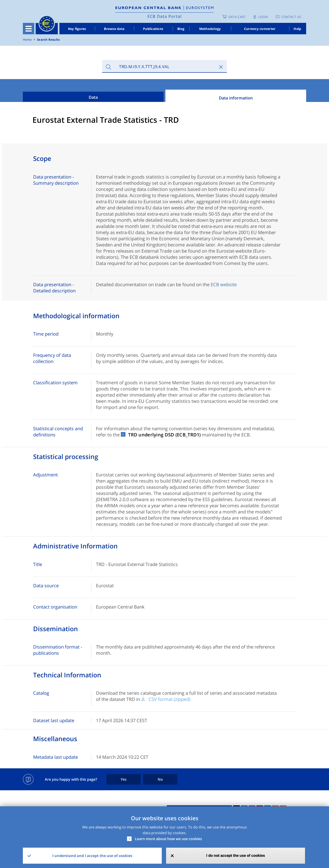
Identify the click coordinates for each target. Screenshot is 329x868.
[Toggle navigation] (29, 29)
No (160, 779)
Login (263, 17)
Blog (181, 29)
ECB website (224, 284)
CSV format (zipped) (169, 699)
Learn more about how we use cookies (168, 839)
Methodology (210, 29)
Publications (153, 29)
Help (297, 29)
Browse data (114, 29)
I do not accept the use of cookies (236, 856)
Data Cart (237, 17)
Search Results (48, 40)
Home (27, 40)
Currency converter (260, 29)
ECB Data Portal (164, 16)
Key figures (77, 29)
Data (93, 97)
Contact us (291, 17)
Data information (236, 98)
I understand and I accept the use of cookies (92, 856)
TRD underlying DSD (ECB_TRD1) (164, 435)
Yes (124, 779)
